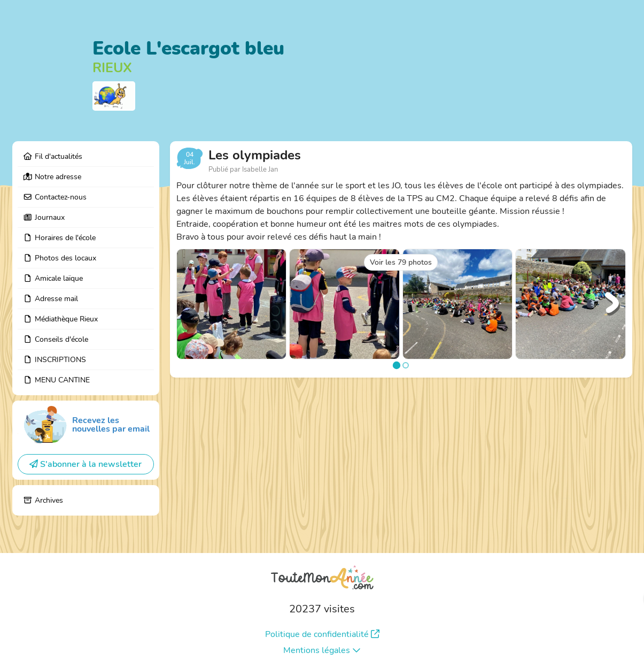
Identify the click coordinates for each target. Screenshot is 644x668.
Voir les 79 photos (401, 262)
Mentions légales (322, 650)
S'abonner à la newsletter (86, 464)
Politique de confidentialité (322, 634)
